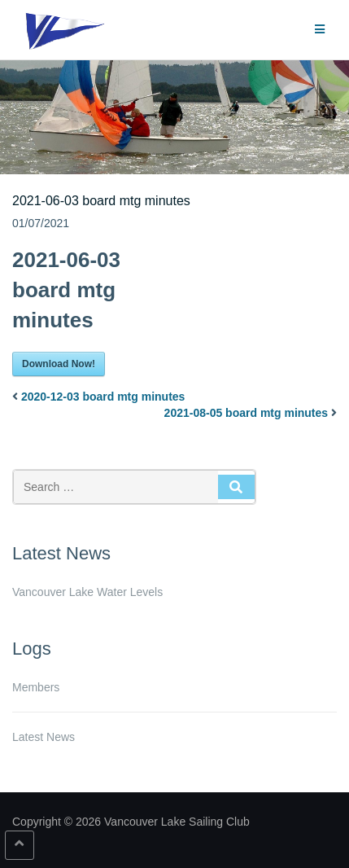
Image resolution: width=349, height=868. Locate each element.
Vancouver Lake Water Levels (87, 592)
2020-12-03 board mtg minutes (103, 397)
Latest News (44, 737)
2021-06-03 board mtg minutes (101, 201)
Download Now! (59, 364)
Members (36, 687)
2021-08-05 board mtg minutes (246, 413)
